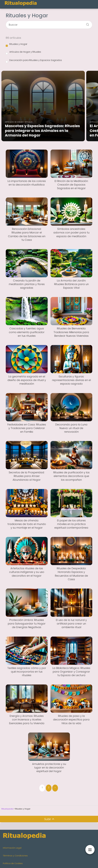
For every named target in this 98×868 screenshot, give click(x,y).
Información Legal (12, 848)
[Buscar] (87, 24)
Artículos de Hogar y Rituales (23, 52)
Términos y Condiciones (15, 856)
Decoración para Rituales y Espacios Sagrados (34, 61)
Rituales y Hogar (17, 45)
